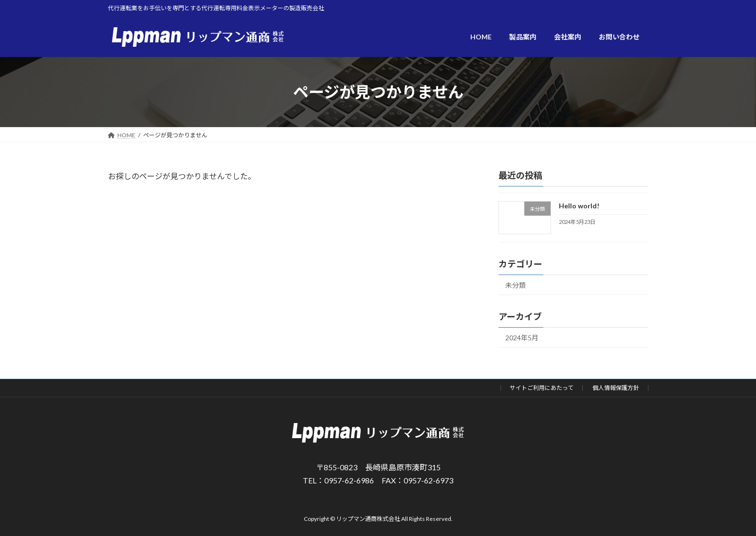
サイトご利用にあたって (542, 388)
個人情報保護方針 (616, 388)
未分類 (516, 286)
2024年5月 (522, 338)
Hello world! (579, 206)
